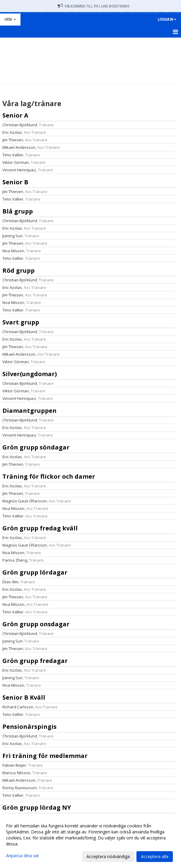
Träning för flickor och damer (49, 476)
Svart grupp (21, 322)
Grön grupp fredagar (35, 661)
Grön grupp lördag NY (37, 807)
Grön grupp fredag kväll (40, 528)
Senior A (15, 115)
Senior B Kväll (24, 697)
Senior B (15, 182)
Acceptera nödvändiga (108, 856)
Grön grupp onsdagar (36, 624)
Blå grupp (18, 211)
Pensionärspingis (30, 727)
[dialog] (90, 841)
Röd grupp (19, 270)
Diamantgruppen (30, 411)
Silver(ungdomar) (30, 374)
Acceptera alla (155, 856)
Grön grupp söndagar (36, 447)
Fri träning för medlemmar (45, 756)
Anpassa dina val (22, 856)
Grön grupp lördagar (35, 572)
